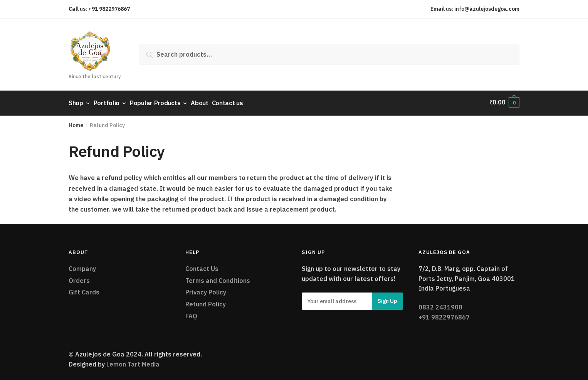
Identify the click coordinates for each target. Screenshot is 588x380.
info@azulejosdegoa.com (487, 9)
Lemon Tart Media (133, 362)
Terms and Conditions (218, 278)
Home (76, 123)
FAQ (191, 314)
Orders (79, 278)
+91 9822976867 (109, 9)
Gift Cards (84, 290)
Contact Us (202, 267)
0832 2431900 (440, 305)
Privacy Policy (206, 290)
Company (82, 267)
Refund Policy (206, 302)
